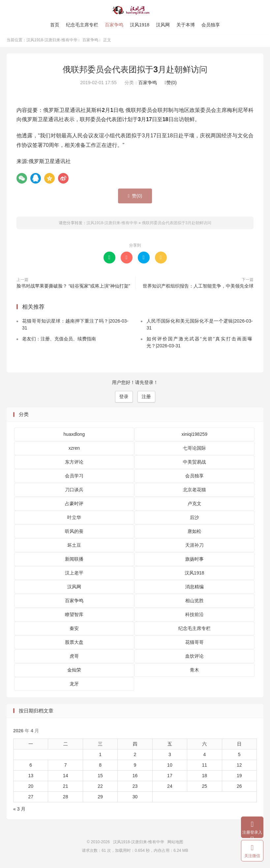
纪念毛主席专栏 (82, 25)
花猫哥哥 (195, 643)
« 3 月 (19, 811)
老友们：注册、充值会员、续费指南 (59, 340)
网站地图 (175, 844)
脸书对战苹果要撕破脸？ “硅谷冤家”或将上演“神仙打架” (73, 287)
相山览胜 (195, 602)
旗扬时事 (195, 560)
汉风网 (163, 25)
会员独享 (211, 25)
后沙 (195, 519)
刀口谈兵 (74, 491)
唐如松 (195, 533)
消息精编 (195, 588)
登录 (124, 398)
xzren (74, 449)
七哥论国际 (195, 449)
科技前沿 (195, 616)
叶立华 (74, 519)
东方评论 (74, 463)
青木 (195, 671)
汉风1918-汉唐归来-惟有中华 (135, 10)
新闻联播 (74, 560)
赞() (171, 84)
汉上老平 (74, 574)
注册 (146, 398)
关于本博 (186, 25)
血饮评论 (195, 657)
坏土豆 (74, 546)
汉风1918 (140, 25)
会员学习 (74, 477)
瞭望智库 (74, 616)
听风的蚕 (74, 533)
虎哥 (74, 657)
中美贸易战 (195, 463)
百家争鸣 (114, 25)
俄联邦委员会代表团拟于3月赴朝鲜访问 (135, 71)
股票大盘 (74, 643)
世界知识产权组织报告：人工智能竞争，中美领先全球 (198, 287)
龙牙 (74, 685)
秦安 (74, 630)
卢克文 (195, 505)
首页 (55, 25)
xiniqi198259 (194, 435)
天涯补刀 (195, 546)
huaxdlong (74, 435)
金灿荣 (74, 671)
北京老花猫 (195, 491)
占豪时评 (74, 505)
